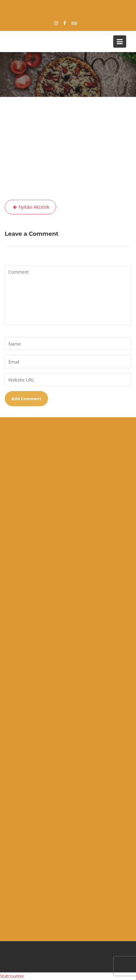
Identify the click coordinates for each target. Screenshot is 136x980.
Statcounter (12, 976)
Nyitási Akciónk (34, 207)
